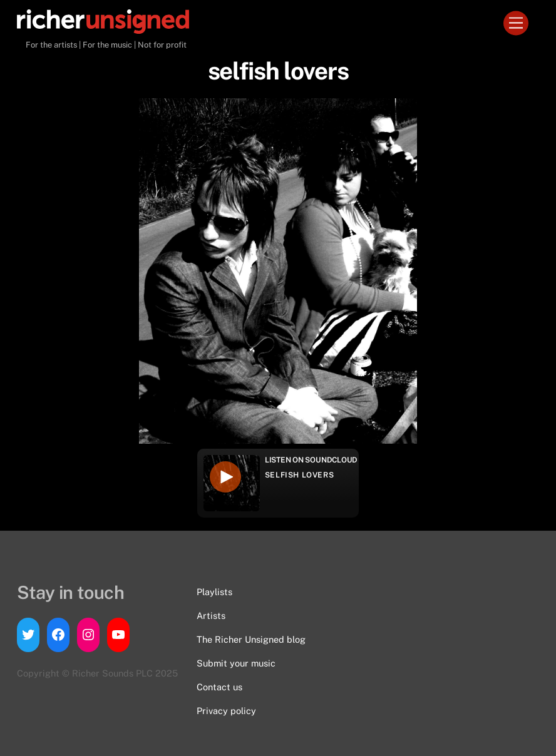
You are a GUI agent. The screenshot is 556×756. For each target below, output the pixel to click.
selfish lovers (299, 475)
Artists (211, 616)
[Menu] (516, 23)
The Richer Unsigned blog (251, 639)
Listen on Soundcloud (311, 460)
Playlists (214, 592)
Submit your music (236, 663)
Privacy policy (226, 711)
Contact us (219, 687)
